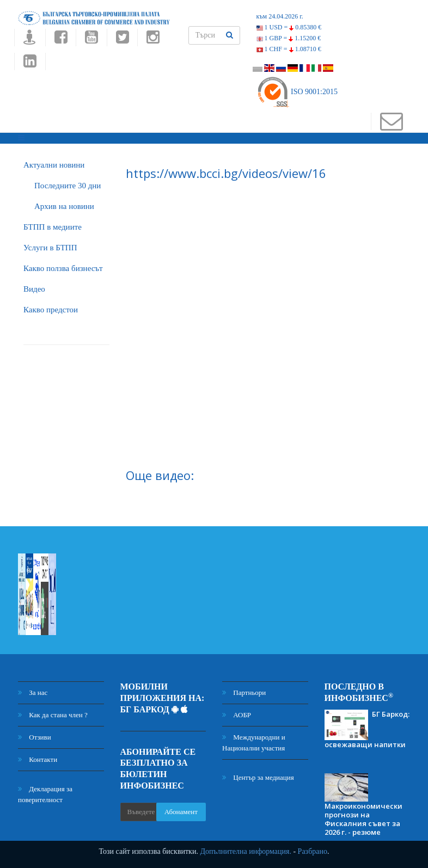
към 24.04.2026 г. (280, 16)
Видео (34, 289)
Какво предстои (51, 310)
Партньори (244, 692)
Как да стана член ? (53, 715)
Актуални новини (54, 165)
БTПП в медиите (53, 227)
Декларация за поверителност (45, 794)
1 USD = (289, 27)
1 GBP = (289, 38)
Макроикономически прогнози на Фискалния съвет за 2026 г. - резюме (363, 819)
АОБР (237, 715)
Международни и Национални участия (254, 743)
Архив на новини (64, 206)
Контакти (38, 759)
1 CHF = (289, 49)
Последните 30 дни (68, 186)
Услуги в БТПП (50, 248)
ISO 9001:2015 (297, 92)
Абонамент (181, 812)
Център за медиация (258, 777)
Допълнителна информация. (246, 851)
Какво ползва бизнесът (63, 268)
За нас (33, 692)
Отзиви (35, 737)
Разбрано (313, 851)
